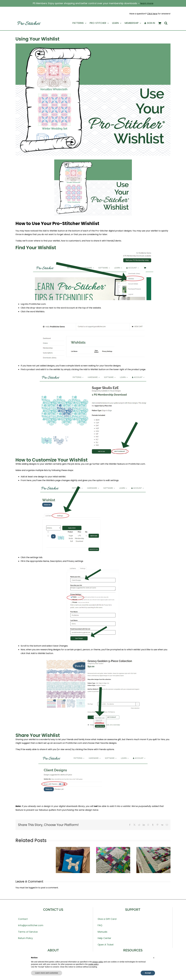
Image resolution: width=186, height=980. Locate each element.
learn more (147, 3)
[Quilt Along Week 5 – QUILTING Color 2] (113, 849)
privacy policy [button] (98, 962)
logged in (33, 888)
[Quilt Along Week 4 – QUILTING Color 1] (153, 849)
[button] (166, 23)
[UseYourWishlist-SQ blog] (93, 100)
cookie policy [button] (93, 964)
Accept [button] (148, 973)
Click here (152, 14)
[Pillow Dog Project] (73, 849)
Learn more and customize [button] (47, 973)
